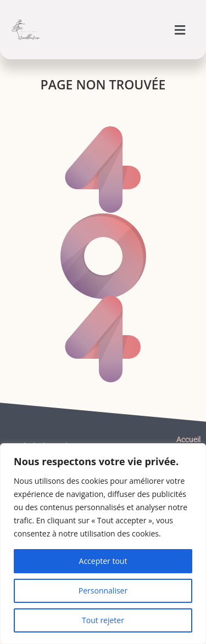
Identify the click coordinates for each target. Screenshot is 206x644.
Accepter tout (103, 561)
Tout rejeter (103, 620)
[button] (180, 30)
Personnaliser (103, 591)
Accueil (188, 439)
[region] (103, 544)
